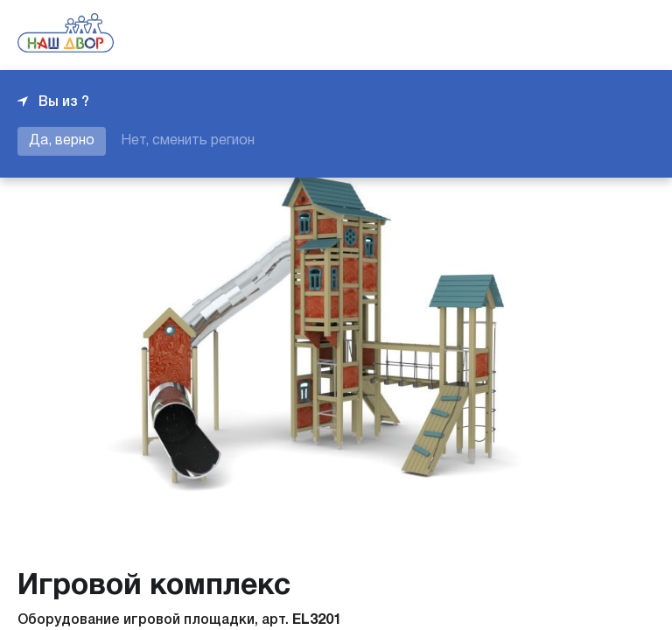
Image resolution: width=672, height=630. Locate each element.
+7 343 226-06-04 (595, 35)
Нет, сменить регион (188, 141)
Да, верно (62, 141)
